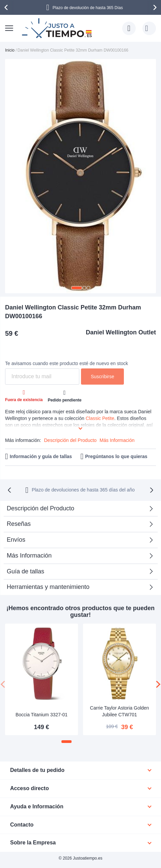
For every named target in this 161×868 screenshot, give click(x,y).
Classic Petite (100, 418)
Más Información (117, 440)
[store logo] (58, 28)
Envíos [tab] (16, 540)
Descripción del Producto (70, 440)
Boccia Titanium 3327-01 (42, 715)
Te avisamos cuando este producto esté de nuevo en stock (66, 363)
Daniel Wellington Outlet (121, 332)
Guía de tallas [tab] (25, 571)
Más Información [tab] (29, 556)
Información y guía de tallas (41, 456)
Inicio (10, 50)
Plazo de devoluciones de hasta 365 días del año (83, 490)
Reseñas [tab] (19, 524)
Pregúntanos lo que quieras (116, 456)
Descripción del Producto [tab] (41, 508)
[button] (77, 288)
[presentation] (7, 7)
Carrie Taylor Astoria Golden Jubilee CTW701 (120, 711)
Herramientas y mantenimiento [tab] (48, 587)
